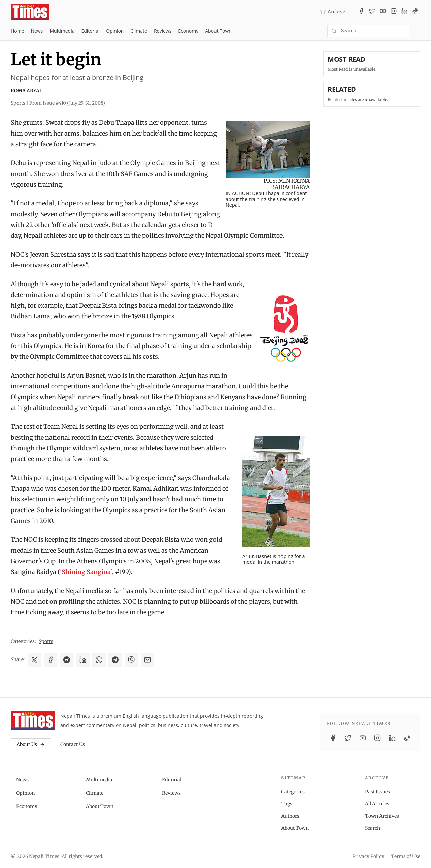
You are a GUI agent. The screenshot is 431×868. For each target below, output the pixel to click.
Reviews (163, 31)
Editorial (90, 31)
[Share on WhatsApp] (99, 660)
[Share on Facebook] (51, 660)
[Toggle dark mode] (418, 31)
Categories (293, 792)
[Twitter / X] (372, 12)
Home (18, 31)
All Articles (377, 804)
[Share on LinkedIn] (83, 660)
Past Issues (377, 792)
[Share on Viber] (131, 660)
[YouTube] (383, 12)
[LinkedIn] (404, 12)
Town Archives (382, 816)
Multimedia (62, 31)
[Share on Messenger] (67, 660)
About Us (31, 744)
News (37, 31)
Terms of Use (406, 856)
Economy (188, 31)
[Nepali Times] (33, 721)
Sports (46, 641)
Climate (139, 31)
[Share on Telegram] (115, 660)
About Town (218, 31)
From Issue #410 (67, 103)
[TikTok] (415, 12)
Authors (290, 816)
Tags (287, 804)
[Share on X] (34, 660)
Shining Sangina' (87, 572)
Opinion (115, 31)
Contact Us (73, 744)
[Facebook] (361, 12)
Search (373, 828)
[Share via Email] (147, 660)
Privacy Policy (368, 856)
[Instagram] (394, 12)
